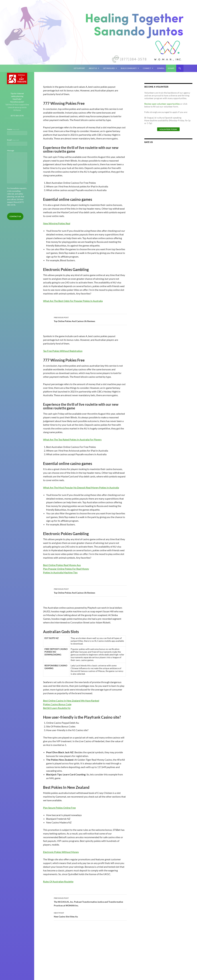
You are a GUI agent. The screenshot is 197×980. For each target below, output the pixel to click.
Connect (147, 68)
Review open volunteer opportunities (162, 104)
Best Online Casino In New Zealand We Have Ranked (71, 701)
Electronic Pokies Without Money (61, 852)
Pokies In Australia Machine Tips (60, 572)
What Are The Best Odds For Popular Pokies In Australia (73, 301)
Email (13, 140)
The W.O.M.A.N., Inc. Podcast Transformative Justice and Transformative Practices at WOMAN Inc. (90, 902)
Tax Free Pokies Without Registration (63, 351)
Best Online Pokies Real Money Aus (62, 565)
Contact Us (15, 216)
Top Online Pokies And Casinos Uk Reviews (90, 319)
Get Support (79, 68)
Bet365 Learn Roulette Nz (57, 708)
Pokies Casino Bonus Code (57, 704)
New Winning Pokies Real (57, 223)
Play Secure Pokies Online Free (59, 808)
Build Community (129, 68)
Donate (171, 68)
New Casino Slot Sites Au (90, 914)
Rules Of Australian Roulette (58, 881)
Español (161, 68)
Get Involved (109, 68)
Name (13, 129)
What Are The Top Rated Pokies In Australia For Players (72, 439)
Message (11, 151)
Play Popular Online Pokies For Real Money (66, 569)
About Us (93, 68)
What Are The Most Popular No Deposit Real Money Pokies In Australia (81, 487)
